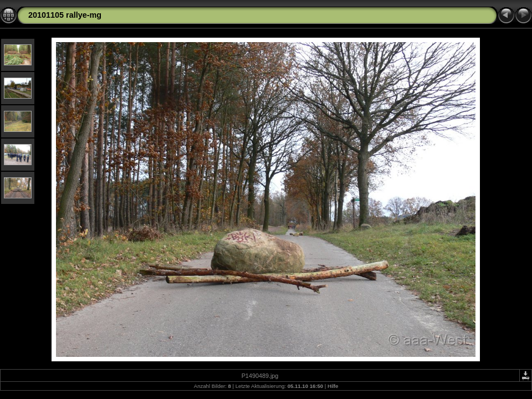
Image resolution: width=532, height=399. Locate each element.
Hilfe (333, 386)
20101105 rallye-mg (65, 15)
